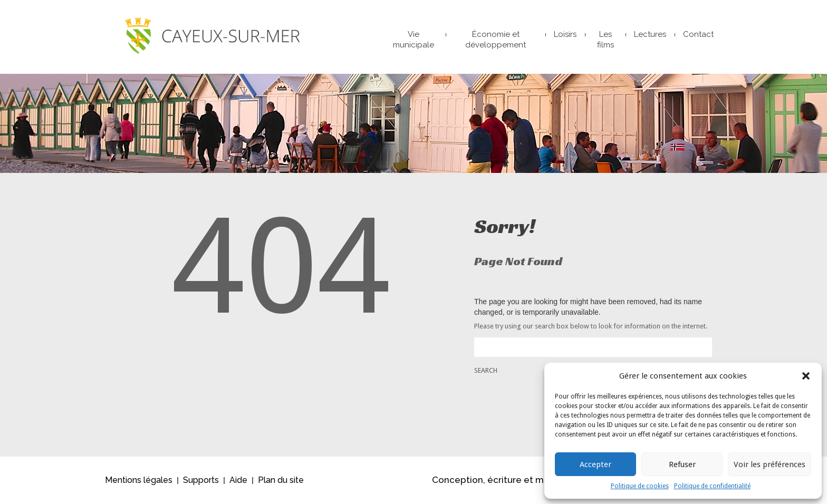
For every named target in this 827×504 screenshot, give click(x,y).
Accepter (595, 464)
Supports (201, 480)
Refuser (682, 464)
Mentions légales (139, 480)
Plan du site (281, 480)
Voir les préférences (770, 464)
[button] (806, 376)
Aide (238, 480)
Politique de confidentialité (712, 486)
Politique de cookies (640, 486)
